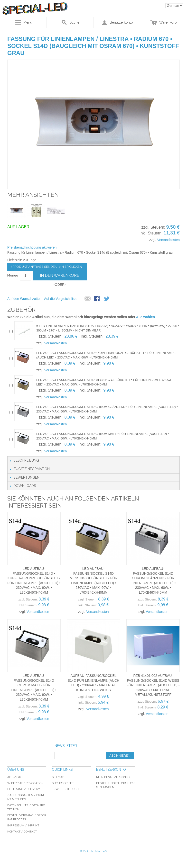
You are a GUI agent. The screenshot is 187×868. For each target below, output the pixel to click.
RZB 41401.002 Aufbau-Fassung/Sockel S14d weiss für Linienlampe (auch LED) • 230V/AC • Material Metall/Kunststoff (153, 685)
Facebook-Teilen (97, 299)
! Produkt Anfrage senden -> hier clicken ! (47, 267)
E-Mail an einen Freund (88, 299)
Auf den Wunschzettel (24, 299)
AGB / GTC (15, 777)
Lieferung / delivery (24, 789)
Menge (13, 275)
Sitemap (58, 777)
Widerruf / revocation (25, 783)
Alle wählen (145, 317)
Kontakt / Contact (22, 832)
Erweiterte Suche (66, 789)
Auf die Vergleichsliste (61, 299)
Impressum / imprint (23, 825)
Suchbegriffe (63, 783)
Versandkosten (168, 240)
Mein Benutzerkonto (113, 777)
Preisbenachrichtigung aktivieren (32, 247)
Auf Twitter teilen (107, 299)
